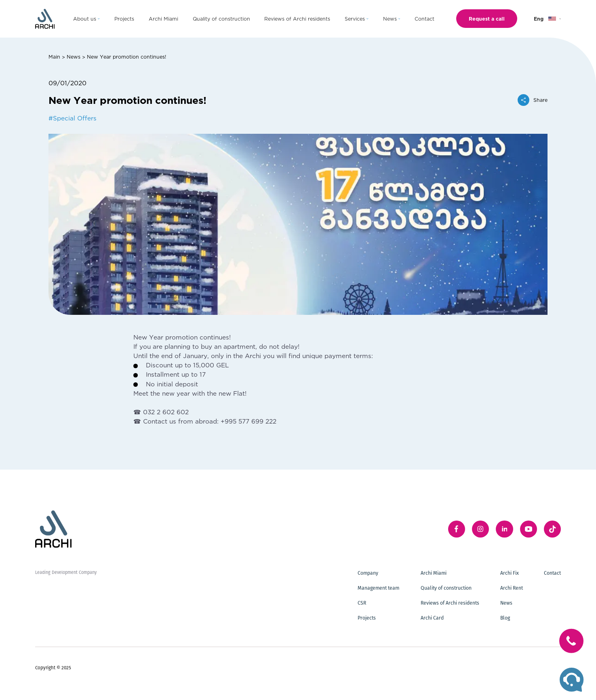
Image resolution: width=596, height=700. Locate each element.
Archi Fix (510, 573)
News (74, 57)
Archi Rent (512, 588)
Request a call (487, 19)
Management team (378, 588)
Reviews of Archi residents (450, 603)
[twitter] (552, 529)
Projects (367, 618)
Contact (552, 573)
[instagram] (480, 529)
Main (54, 57)
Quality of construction (446, 588)
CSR (362, 603)
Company (368, 573)
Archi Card (432, 618)
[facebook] (457, 529)
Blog (505, 618)
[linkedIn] (504, 529)
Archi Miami (434, 573)
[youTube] (529, 529)
